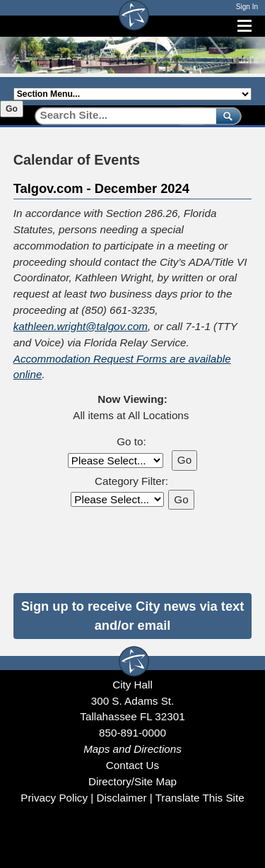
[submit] (226, 116)
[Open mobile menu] (245, 26)
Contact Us (132, 765)
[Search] (120, 116)
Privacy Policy (54, 798)
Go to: (131, 441)
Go (184, 460)
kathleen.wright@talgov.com (81, 326)
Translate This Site (200, 798)
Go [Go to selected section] (12, 109)
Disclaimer (121, 798)
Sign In (247, 7)
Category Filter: (131, 481)
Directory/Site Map (132, 781)
